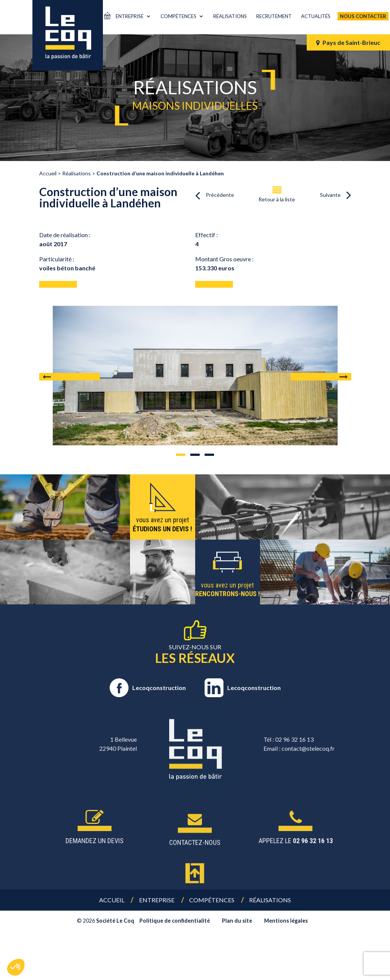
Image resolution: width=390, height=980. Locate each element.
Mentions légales (286, 921)
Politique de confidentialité (175, 921)
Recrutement (274, 16)
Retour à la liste (277, 199)
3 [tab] (209, 455)
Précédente (220, 195)
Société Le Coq (115, 921)
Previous (70, 377)
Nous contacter (363, 16)
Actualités (316, 16)
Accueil (112, 900)
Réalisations (230, 16)
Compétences (178, 16)
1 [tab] (181, 455)
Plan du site (237, 921)
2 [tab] (195, 455)
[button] (16, 967)
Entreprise (130, 16)
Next (321, 377)
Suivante (330, 195)
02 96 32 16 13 (364, 739)
